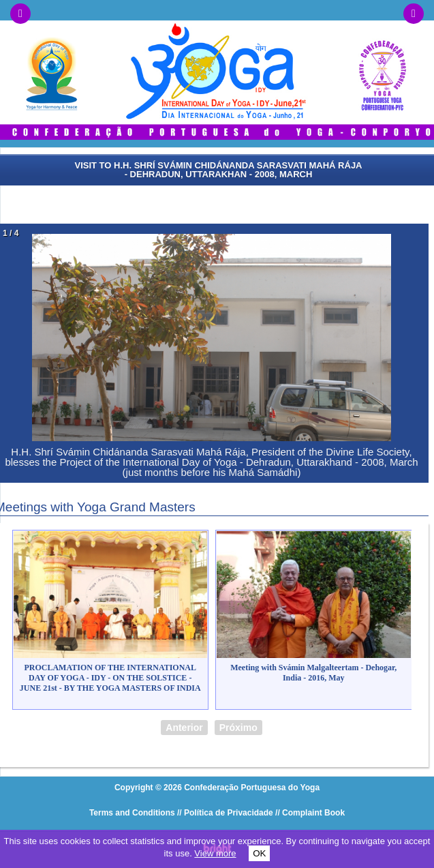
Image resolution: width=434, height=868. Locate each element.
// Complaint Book (310, 813)
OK (259, 853)
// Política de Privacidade (225, 813)
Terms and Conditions (132, 813)
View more (215, 853)
